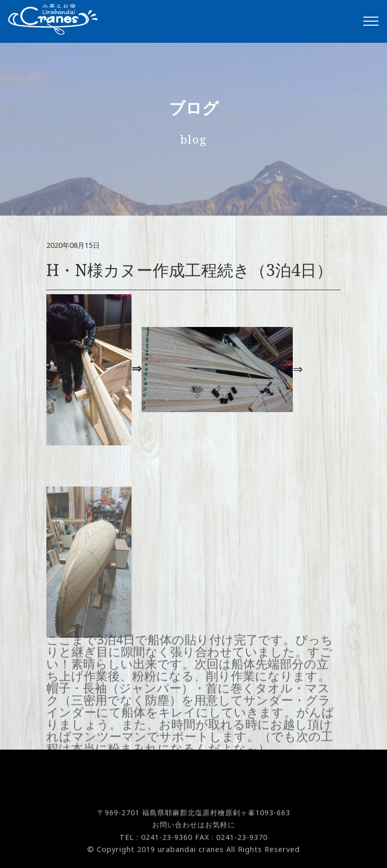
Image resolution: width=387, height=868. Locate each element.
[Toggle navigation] (371, 21)
